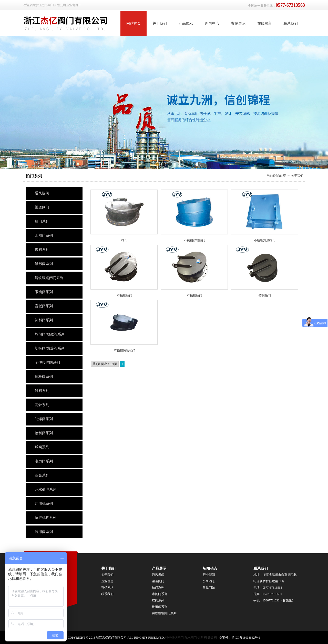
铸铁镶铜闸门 (175, 638)
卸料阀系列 (44, 320)
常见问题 (209, 588)
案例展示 (238, 23)
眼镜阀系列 (44, 292)
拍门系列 (42, 221)
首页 (283, 176)
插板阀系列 (44, 377)
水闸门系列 (44, 236)
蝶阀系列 (42, 250)
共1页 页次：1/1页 (105, 364)
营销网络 (107, 588)
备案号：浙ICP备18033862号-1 (240, 638)
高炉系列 (42, 405)
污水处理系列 (46, 489)
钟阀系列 (42, 391)
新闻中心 (212, 23)
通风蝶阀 (42, 193)
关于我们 (160, 23)
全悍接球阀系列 (47, 363)
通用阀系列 (44, 532)
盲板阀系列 (44, 306)
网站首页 (134, 23)
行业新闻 (209, 575)
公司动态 (209, 581)
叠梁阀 (212, 638)
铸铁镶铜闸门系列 (49, 278)
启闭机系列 (44, 504)
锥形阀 (202, 638)
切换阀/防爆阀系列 (50, 348)
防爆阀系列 (44, 419)
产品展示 (186, 23)
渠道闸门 (42, 207)
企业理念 (107, 581)
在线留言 (264, 23)
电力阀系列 (44, 461)
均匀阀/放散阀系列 (50, 334)
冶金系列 (42, 475)
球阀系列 (42, 447)
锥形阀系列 (44, 264)
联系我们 (291, 23)
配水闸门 (191, 638)
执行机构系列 (46, 518)
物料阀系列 (44, 433)
